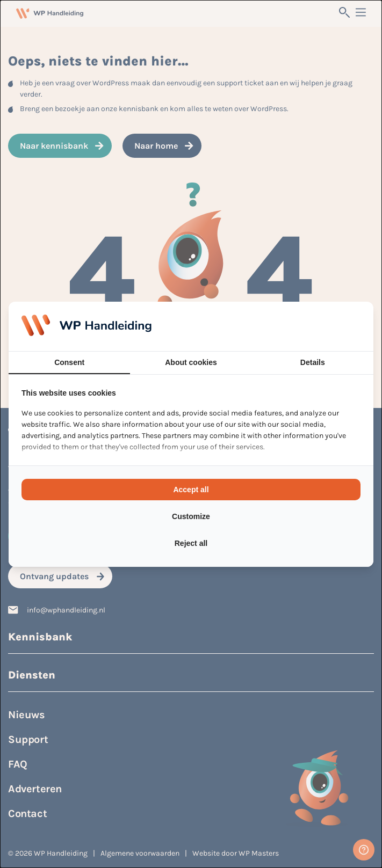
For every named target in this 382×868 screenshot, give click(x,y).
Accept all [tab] (191, 490)
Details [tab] (313, 362)
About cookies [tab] (191, 362)
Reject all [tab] (191, 543)
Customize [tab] (191, 516)
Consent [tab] (69, 362)
